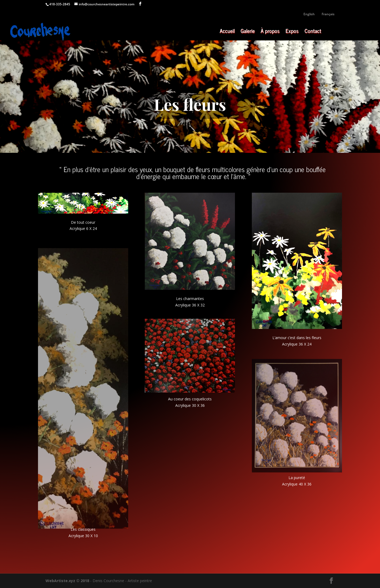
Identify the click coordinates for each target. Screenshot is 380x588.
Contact (313, 32)
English (309, 14)
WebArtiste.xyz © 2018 (67, 581)
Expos (292, 32)
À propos (270, 32)
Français (328, 14)
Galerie (248, 32)
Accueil (227, 32)
